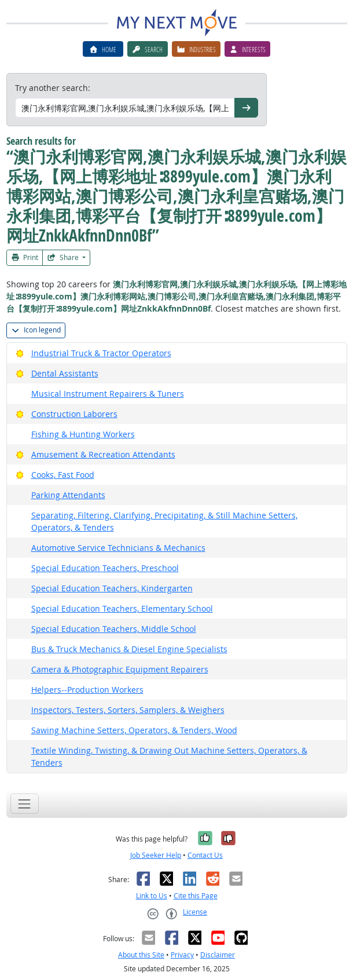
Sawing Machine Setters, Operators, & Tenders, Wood (134, 730)
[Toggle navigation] (25, 804)
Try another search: (53, 88)
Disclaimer (218, 955)
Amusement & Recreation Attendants (103, 454)
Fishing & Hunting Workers (83, 434)
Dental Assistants (65, 373)
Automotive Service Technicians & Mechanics (118, 548)
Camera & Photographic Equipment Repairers (120, 669)
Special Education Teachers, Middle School (114, 629)
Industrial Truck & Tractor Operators (101, 353)
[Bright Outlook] (20, 353)
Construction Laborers (74, 414)
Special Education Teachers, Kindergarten (112, 588)
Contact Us (205, 855)
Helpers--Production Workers (87, 690)
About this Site (141, 955)
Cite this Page (196, 896)
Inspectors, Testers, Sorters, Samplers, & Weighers (128, 710)
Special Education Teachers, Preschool (105, 568)
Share (64, 257)
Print (25, 257)
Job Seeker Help (156, 855)
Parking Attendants (68, 495)
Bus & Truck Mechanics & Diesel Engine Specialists (129, 649)
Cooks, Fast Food (63, 475)
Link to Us (152, 896)
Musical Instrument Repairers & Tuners (108, 394)
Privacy (182, 955)
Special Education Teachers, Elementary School (122, 608)
